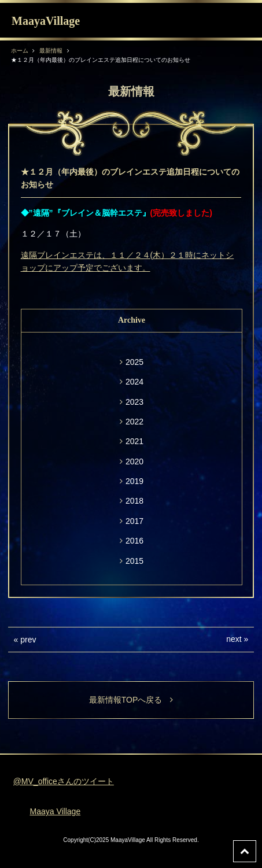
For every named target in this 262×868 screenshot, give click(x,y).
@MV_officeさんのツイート (64, 781)
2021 (134, 441)
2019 (134, 481)
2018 (134, 501)
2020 (134, 461)
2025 (134, 362)
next (234, 639)
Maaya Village (56, 811)
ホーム (20, 51)
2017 (134, 521)
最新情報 (51, 51)
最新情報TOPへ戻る (131, 700)
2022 (134, 422)
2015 (134, 561)
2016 (134, 541)
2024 (134, 382)
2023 (134, 402)
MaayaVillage (46, 21)
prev (28, 640)
